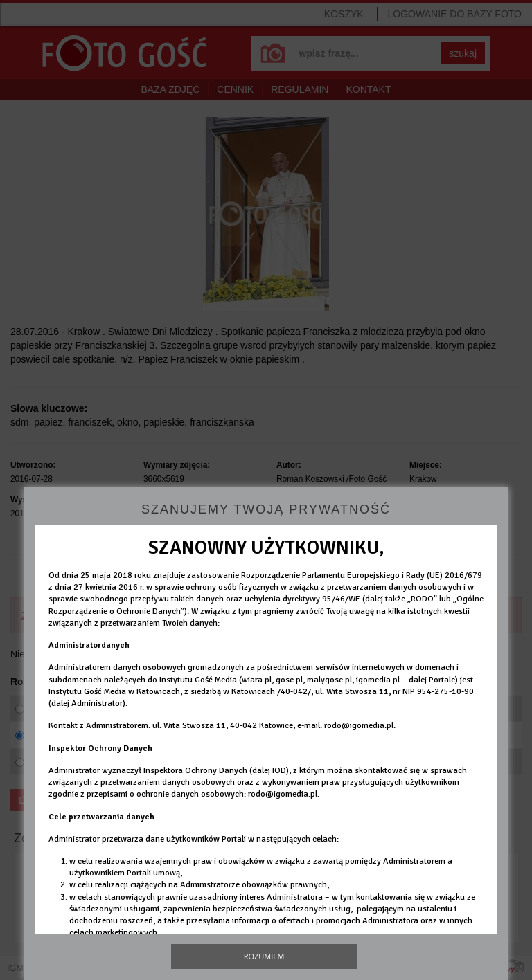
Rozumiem (264, 956)
